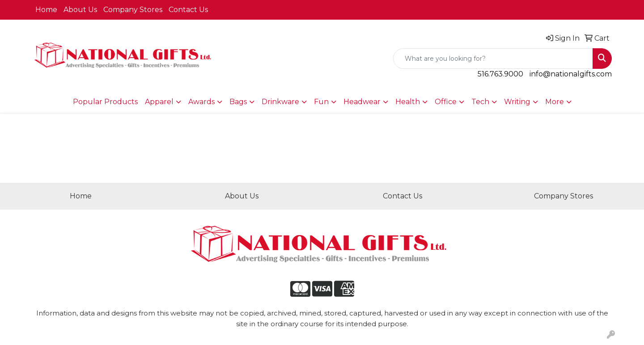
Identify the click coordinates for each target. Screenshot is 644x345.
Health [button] (408, 102)
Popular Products (105, 102)
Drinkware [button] (280, 102)
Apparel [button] (159, 102)
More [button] (555, 102)
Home (46, 10)
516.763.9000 (500, 74)
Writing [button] (517, 102)
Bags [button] (238, 102)
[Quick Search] (493, 59)
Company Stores (133, 10)
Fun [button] (321, 102)
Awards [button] (201, 102)
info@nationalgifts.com (571, 74)
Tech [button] (480, 102)
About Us (80, 10)
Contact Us (188, 10)
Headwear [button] (362, 102)
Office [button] (446, 102)
